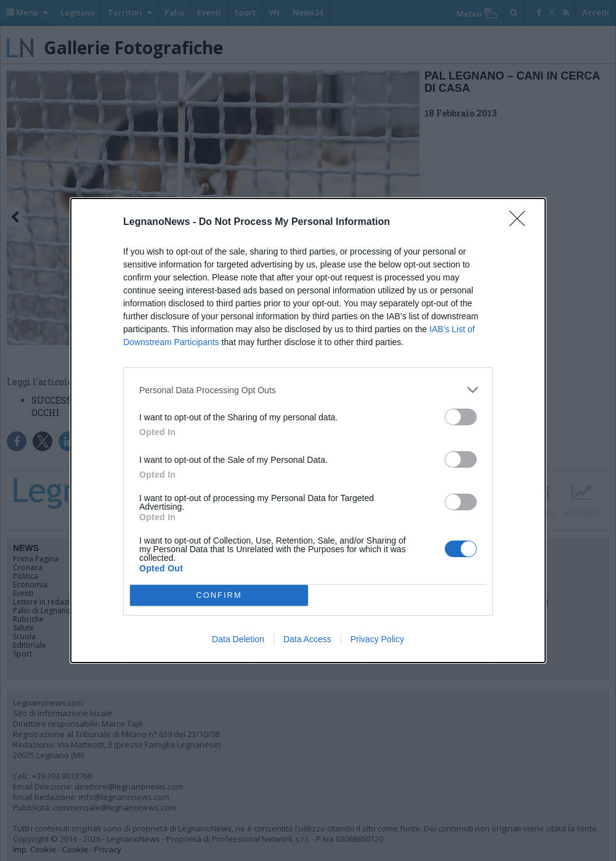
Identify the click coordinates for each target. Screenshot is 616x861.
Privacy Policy (377, 639)
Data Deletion (238, 639)
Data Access (307, 639)
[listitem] (308, 390)
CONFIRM (219, 596)
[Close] (521, 222)
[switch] (461, 417)
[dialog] (308, 430)
